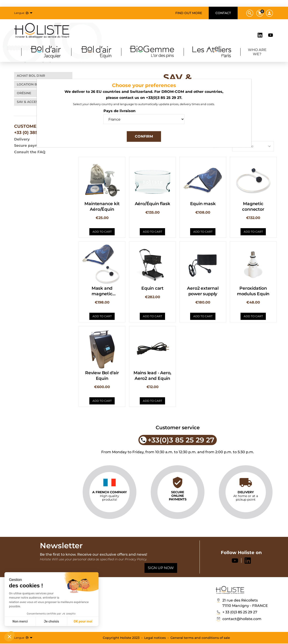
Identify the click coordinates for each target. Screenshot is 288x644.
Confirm (144, 140)
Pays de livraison (119, 114)
